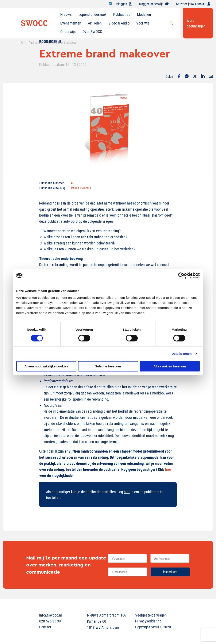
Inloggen (124, 4)
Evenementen (71, 23)
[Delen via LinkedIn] (203, 77)
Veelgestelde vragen (151, 615)
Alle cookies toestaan (170, 366)
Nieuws (66, 14)
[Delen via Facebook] (179, 77)
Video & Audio (119, 23)
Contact (45, 627)
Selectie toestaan (108, 366)
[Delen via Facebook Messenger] (187, 77)
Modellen (144, 14)
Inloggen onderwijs (154, 4)
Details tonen (182, 354)
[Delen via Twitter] (195, 77)
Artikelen (95, 23)
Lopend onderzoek (92, 14)
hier (127, 492)
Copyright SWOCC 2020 (153, 627)
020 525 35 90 (50, 621)
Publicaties (122, 14)
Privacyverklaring (148, 621)
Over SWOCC (92, 32)
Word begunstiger (196, 23)
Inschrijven (170, 572)
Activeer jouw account (193, 4)
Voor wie (143, 23)
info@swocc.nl (51, 615)
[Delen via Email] (211, 77)
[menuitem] (66, 15)
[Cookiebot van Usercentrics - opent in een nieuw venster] (181, 276)
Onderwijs (68, 32)
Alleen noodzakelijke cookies (46, 366)
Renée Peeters (81, 188)
